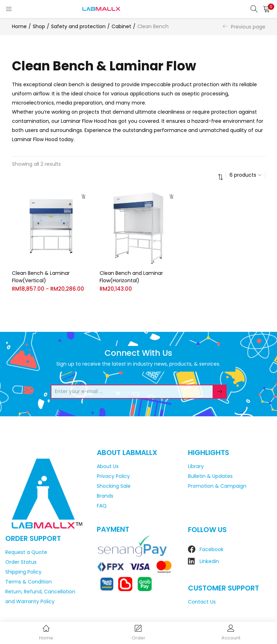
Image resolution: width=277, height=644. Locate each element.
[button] (266, 9)
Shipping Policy (23, 572)
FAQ (102, 506)
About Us (108, 466)
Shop (39, 26)
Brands (105, 496)
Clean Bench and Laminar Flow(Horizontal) (131, 277)
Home (19, 26)
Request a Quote (26, 552)
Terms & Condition (29, 582)
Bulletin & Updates (210, 476)
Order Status (21, 562)
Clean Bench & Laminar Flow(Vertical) (41, 277)
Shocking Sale (114, 486)
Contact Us (202, 602)
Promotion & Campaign (217, 486)
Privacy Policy (113, 476)
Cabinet (121, 26)
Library (196, 466)
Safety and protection (78, 26)
